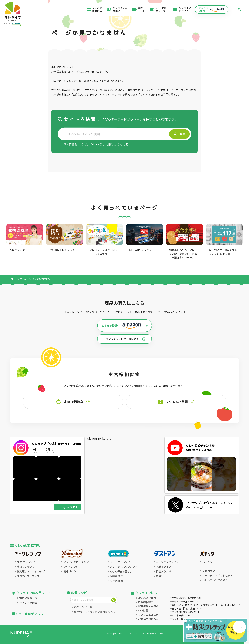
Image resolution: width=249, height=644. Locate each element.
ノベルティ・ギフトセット (218, 576)
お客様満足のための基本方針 (186, 598)
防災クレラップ (26, 567)
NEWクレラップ (26, 562)
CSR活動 (143, 611)
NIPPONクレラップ (28, 576)
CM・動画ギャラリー (162, 9)
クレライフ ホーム (18, 279)
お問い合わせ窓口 (148, 619)
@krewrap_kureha (99, 439)
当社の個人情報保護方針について (189, 609)
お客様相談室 (146, 602)
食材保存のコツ (28, 598)
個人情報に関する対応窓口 (185, 612)
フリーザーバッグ (120, 562)
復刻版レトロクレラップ (31, 571)
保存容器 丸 (116, 581)
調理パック (70, 571)
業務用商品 (209, 571)
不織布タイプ (164, 567)
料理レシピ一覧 (83, 607)
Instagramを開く (68, 507)
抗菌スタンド (164, 571)
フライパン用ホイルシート (79, 562)
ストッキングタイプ (167, 562)
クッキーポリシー (181, 616)
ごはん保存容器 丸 (120, 571)
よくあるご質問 (147, 598)
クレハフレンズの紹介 (215, 580)
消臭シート (162, 576)
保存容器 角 (116, 576)
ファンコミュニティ (150, 615)
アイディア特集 (28, 603)
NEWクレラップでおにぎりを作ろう (95, 612)
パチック (207, 562)
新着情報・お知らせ (150, 606)
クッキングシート (74, 567)
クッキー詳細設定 (181, 619)
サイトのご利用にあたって (185, 602)
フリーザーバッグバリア (124, 567)
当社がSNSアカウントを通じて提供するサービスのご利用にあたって (206, 605)
